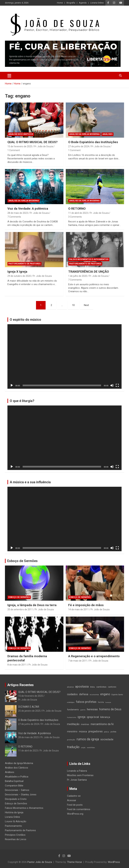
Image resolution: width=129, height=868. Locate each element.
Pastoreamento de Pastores (24, 264)
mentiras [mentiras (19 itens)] (85, 724)
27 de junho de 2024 (79, 146)
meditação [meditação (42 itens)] (73, 724)
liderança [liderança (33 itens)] (105, 717)
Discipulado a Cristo (16, 799)
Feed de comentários (79, 809)
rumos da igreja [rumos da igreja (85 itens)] (88, 739)
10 (73, 305)
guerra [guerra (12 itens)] (83, 710)
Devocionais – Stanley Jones (21, 795)
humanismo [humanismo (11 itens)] (72, 717)
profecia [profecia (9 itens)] (107, 732)
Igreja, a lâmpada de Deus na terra (32, 605)
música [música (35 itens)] (83, 732)
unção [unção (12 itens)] (83, 748)
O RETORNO (77, 209)
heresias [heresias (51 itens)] (92, 709)
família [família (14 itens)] (101, 702)
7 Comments (14, 217)
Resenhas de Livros (16, 839)
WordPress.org (75, 814)
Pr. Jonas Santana (77, 780)
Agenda (83, 3)
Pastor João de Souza (40, 862)
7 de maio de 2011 (78, 661)
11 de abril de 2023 (78, 213)
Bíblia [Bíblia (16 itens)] (92, 687)
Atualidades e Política (17, 777)
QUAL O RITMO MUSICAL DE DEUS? (32, 142)
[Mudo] (112, 385)
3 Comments (75, 217)
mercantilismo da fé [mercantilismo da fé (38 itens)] (102, 724)
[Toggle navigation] (9, 76)
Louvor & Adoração (16, 821)
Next (86, 305)
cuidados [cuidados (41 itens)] (72, 694)
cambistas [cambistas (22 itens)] (101, 687)
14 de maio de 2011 (78, 609)
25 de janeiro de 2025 (29, 711)
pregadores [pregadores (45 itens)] (95, 731)
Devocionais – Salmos (17, 790)
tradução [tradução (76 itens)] (73, 747)
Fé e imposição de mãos (86, 605)
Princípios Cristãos (15, 835)
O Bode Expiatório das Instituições (93, 142)
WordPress (114, 862)
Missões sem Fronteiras (80, 775)
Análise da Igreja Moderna (84, 134)
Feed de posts (75, 805)
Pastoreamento (13, 826)
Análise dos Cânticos (21, 134)
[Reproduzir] (12, 385)
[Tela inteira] (117, 385)
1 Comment (14, 150)
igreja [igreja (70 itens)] (82, 717)
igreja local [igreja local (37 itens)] (93, 717)
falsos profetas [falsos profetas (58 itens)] (86, 702)
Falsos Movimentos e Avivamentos (89, 259)
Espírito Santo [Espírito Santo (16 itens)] (117, 695)
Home (60, 3)
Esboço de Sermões (22, 561)
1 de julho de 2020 (78, 276)
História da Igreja (14, 812)
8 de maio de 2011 (17, 665)
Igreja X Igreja (17, 272)
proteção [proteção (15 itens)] (71, 740)
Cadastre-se (74, 796)
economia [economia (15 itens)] (94, 695)
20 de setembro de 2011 (20, 609)
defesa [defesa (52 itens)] (84, 694)
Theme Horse (74, 862)
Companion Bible (14, 786)
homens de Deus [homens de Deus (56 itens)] (110, 709)
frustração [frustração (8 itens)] (108, 702)
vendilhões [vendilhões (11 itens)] (91, 748)
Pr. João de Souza (44, 146)
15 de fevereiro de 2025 (20, 146)
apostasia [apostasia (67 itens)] (82, 687)
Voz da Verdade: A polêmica (28, 209)
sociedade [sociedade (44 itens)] (107, 739)
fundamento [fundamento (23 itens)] (73, 710)
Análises (107, 134)
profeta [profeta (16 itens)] (113, 732)
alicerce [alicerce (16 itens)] (70, 687)
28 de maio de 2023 (18, 213)
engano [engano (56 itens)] (105, 694)
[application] (64, 356)
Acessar (72, 800)
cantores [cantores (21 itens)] (112, 687)
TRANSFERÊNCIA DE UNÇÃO (89, 272)
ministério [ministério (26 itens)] (72, 732)
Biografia (71, 3)
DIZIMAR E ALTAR (29, 707)
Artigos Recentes (20, 685)
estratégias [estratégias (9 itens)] (71, 702)
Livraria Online (97, 3)
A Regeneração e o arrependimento (94, 656)
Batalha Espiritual (14, 781)
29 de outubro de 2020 (19, 276)
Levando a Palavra (77, 771)
